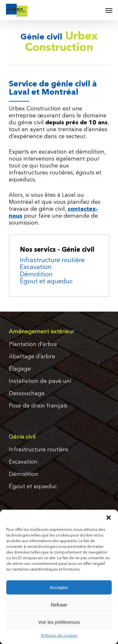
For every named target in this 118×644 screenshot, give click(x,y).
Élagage (20, 369)
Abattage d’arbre (32, 357)
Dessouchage (27, 394)
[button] (109, 518)
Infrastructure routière (52, 260)
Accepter (59, 587)
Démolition (36, 275)
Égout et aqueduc (46, 281)
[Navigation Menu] (109, 10)
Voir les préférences (59, 622)
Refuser (59, 605)
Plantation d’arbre (33, 344)
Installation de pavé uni (40, 381)
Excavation (36, 267)
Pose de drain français (38, 406)
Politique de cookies (59, 636)
